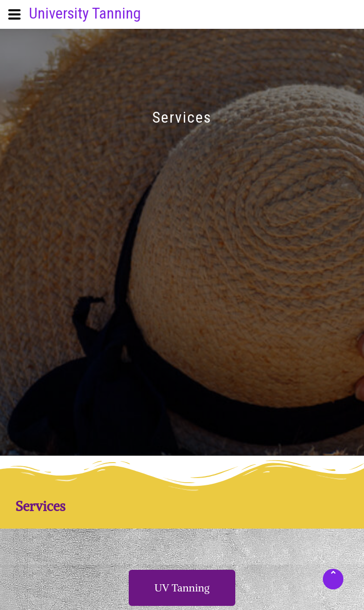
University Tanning (85, 13)
